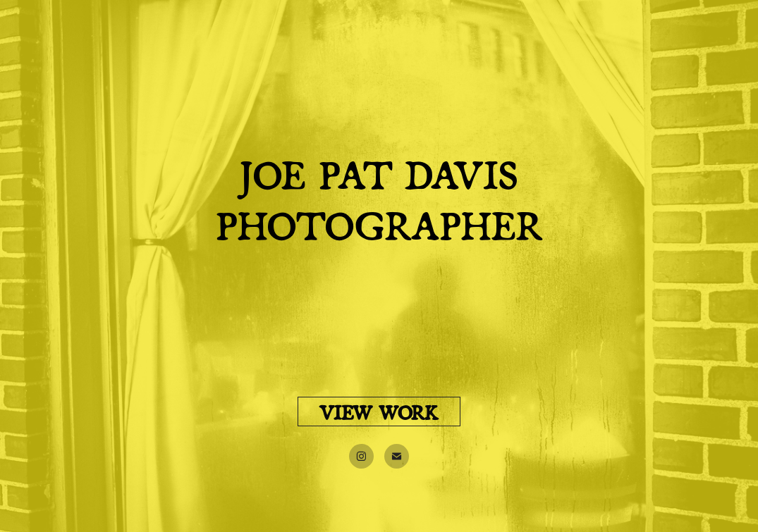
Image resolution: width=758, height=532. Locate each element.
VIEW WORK (379, 412)
